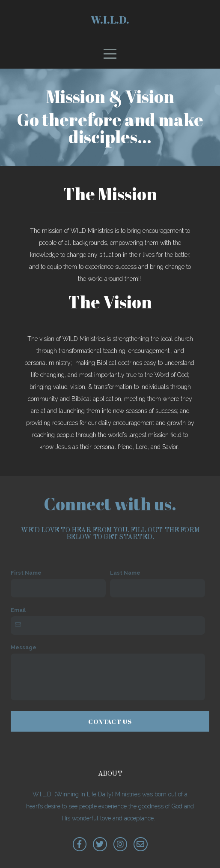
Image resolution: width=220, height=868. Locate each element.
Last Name (125, 573)
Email (18, 610)
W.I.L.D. (110, 20)
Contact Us (110, 721)
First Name (26, 573)
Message (24, 647)
